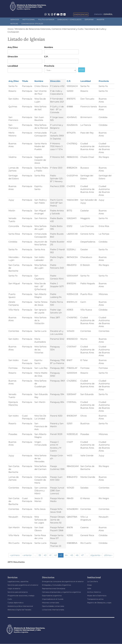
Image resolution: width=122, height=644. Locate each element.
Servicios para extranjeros (18, 592)
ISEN (89, 589)
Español (108, 14)
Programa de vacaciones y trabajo (21, 596)
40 (45, 555)
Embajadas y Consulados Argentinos (57, 585)
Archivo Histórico (94, 592)
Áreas (89, 585)
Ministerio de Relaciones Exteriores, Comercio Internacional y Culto (49, 29)
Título (25, 81)
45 (72, 555)
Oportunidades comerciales (53, 606)
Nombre (49, 47)
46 (77, 555)
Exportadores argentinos (52, 596)
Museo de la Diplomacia (97, 596)
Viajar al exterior (14, 589)
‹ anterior (27, 555)
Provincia (49, 66)
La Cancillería (93, 581)
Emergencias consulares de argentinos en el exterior (63, 581)
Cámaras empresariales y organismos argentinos (61, 592)
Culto (10, 599)
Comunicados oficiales (32, 24)
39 (40, 555)
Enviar (82, 70)
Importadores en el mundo (53, 599)
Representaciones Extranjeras (54, 589)
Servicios (15, 20)
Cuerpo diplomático (16, 603)
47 (82, 555)
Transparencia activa (95, 599)
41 (50, 555)
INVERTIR (100, 20)
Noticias (14, 24)
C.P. (46, 57)
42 (55, 555)
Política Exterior (46, 20)
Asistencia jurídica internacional (20, 606)
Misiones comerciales (51, 603)
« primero (15, 555)
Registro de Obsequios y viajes (99, 603)
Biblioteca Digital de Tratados (19, 610)
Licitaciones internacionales (53, 610)
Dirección (13, 57)
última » (108, 555)
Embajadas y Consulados (69, 20)
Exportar (89, 20)
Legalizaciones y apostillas (18, 581)
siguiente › (96, 555)
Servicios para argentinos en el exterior (23, 585)
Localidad (13, 66)
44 (66, 555)
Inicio (10, 29)
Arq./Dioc (13, 47)
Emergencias (81, 15)
